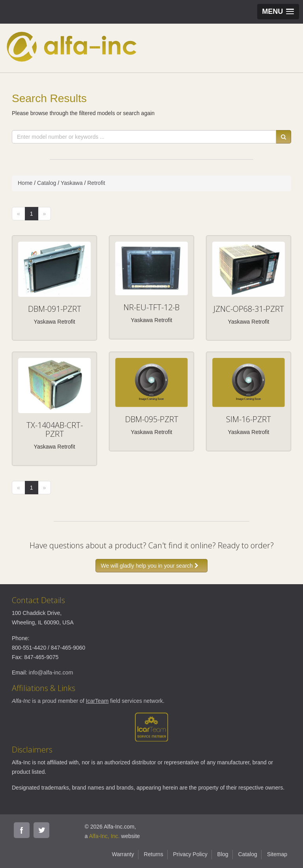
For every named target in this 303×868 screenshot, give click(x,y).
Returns (154, 854)
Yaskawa (72, 183)
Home (25, 183)
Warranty (123, 854)
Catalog (47, 183)
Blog (223, 854)
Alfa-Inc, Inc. (104, 836)
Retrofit (96, 183)
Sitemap (277, 854)
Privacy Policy (190, 854)
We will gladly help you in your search (151, 566)
